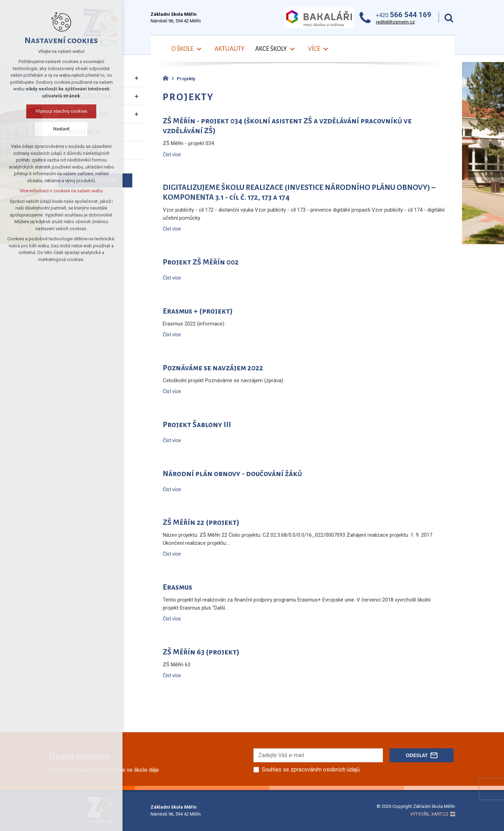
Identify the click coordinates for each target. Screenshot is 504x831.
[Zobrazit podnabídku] (199, 49)
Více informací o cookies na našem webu (61, 191)
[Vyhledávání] (449, 18)
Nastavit (61, 129)
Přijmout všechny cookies (61, 111)
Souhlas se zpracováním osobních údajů (311, 770)
